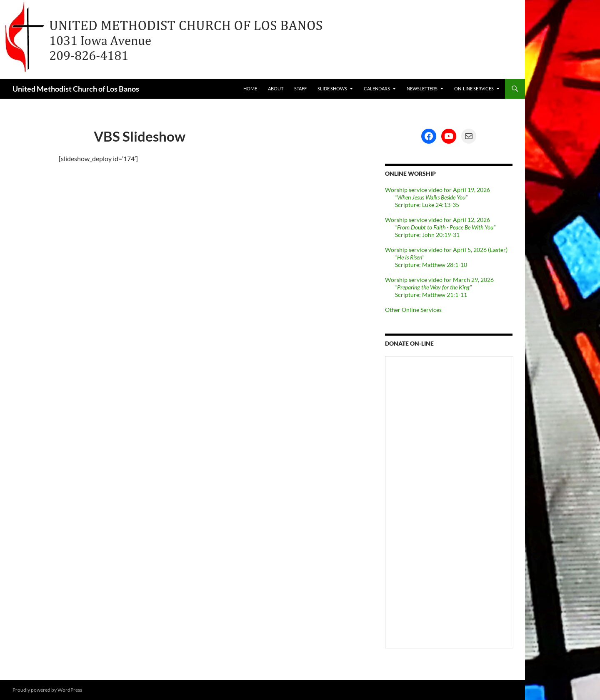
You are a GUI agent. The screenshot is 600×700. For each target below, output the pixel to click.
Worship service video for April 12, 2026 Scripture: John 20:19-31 (440, 227)
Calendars (377, 88)
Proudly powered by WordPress (47, 690)
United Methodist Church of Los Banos (76, 89)
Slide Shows (332, 88)
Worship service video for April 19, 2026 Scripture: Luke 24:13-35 (437, 197)
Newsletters (422, 88)
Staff (300, 88)
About (276, 88)
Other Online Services (413, 310)
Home (250, 88)
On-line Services (474, 88)
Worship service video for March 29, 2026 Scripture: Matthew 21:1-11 (439, 287)
